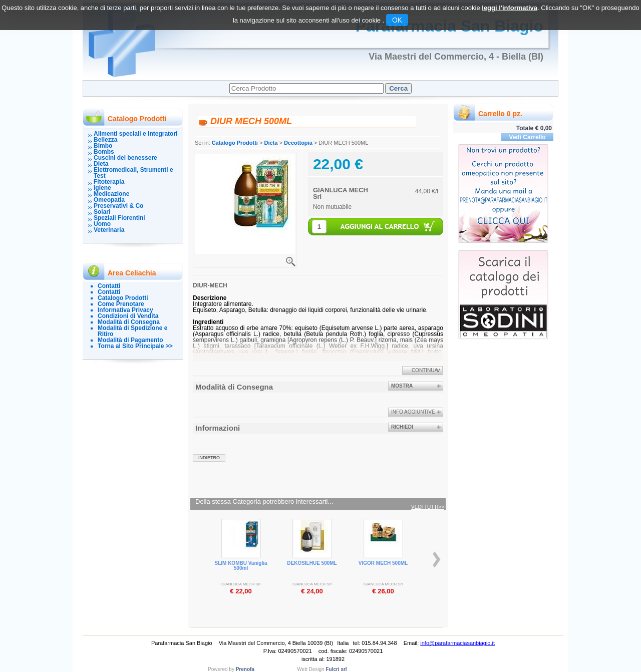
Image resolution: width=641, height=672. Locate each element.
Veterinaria (109, 230)
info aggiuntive (413, 412)
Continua (425, 370)
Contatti (109, 286)
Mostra (402, 386)
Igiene (102, 188)
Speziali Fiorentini (119, 218)
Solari (102, 212)
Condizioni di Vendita (128, 316)
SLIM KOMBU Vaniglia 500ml (241, 566)
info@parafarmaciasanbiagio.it (457, 643)
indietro (209, 458)
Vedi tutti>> (428, 507)
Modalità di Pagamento (130, 340)
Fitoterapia (109, 182)
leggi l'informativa (510, 8)
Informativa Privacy (125, 310)
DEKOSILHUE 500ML (312, 563)
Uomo (102, 224)
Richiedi (402, 427)
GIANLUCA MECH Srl (341, 193)
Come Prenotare (121, 304)
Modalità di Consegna (129, 322)
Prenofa (245, 669)
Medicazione (111, 194)
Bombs (104, 152)
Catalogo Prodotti (123, 298)
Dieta (101, 164)
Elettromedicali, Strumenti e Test (133, 173)
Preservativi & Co (118, 206)
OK (397, 20)
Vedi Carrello (527, 137)
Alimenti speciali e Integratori (135, 134)
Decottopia (298, 143)
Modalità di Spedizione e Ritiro (132, 331)
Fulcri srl (336, 669)
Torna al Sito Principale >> (135, 346)
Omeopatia (109, 200)
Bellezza (105, 140)
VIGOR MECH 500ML (383, 563)
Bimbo (103, 146)
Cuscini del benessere (125, 158)
